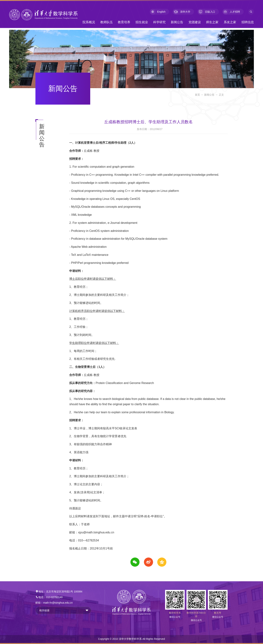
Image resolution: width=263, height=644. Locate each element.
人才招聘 (231, 12)
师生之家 (212, 22)
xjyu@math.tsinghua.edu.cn (96, 532)
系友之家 (230, 22)
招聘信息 (248, 22)
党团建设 (195, 22)
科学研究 (159, 22)
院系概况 (89, 22)
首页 (197, 95)
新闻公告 (177, 22)
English (158, 12)
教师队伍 (106, 22)
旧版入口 (206, 12)
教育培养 (124, 22)
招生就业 (142, 22)
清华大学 (182, 12)
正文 (221, 95)
